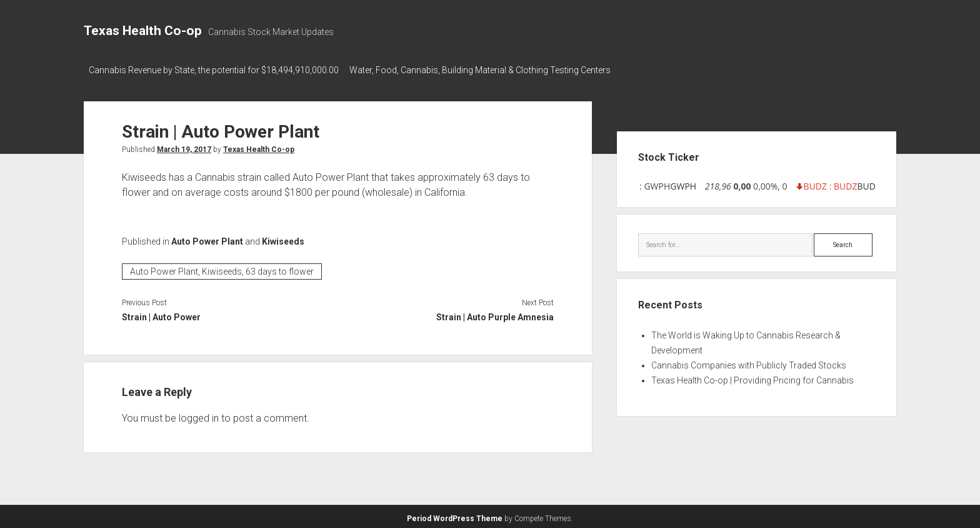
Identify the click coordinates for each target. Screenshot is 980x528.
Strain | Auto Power (161, 314)
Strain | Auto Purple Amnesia (495, 314)
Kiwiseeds (283, 238)
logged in (199, 415)
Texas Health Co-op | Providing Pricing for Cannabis (752, 377)
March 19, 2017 (184, 146)
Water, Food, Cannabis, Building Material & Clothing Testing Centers (486, 70)
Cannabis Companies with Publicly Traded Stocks (749, 362)
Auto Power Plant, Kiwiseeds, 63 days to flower (222, 268)
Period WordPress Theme (455, 515)
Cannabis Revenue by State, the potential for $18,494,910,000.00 (214, 70)
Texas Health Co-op (143, 31)
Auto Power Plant (207, 238)
